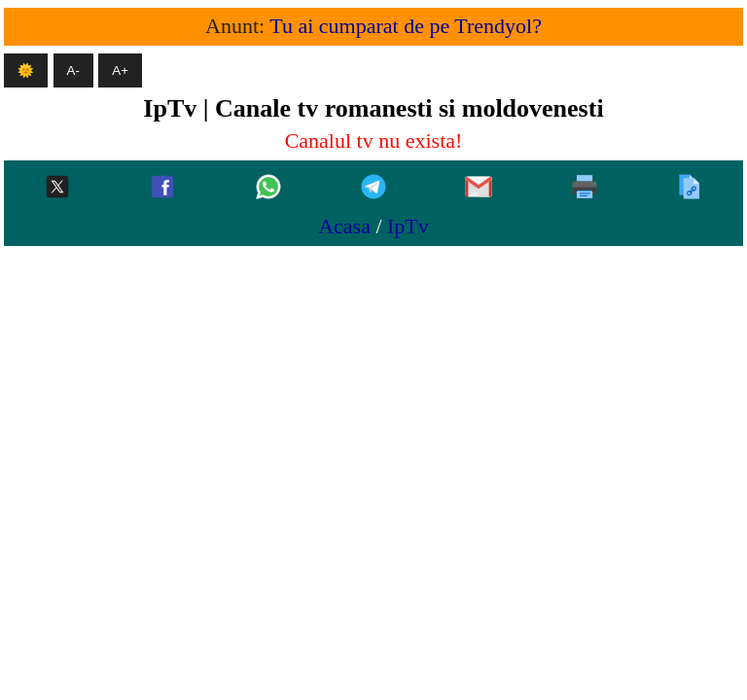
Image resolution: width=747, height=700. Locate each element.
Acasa (344, 226)
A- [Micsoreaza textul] (73, 70)
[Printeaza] (585, 188)
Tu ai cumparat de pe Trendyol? (406, 26)
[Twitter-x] (57, 188)
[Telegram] (373, 188)
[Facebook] (162, 188)
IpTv (408, 226)
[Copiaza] (690, 188)
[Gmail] (479, 188)
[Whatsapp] (268, 188)
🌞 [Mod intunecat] (26, 70)
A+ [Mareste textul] (120, 70)
